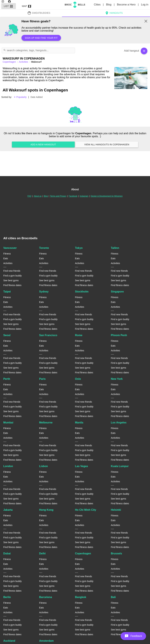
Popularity (20, 97)
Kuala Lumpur (120, 466)
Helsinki (116, 510)
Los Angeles (119, 423)
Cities (98, 5)
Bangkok (81, 597)
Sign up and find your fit (41, 38)
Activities (24, 62)
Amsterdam (46, 641)
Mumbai (8, 423)
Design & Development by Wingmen (107, 196)
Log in (145, 5)
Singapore (117, 292)
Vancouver (10, 248)
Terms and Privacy (58, 196)
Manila (79, 423)
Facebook (73, 196)
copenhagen (10, 62)
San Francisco (48, 335)
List (9, 6)
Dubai (7, 553)
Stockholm (82, 292)
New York (117, 379)
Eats (6, 258)
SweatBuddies (39, 13)
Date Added (37, 97)
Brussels (116, 553)
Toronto (44, 248)
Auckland (9, 641)
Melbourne (46, 423)
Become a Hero (127, 5)
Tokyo (79, 248)
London (8, 466)
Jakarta (8, 510)
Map (27, 6)
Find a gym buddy (12, 276)
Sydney (44, 292)
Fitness (7, 254)
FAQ (29, 196)
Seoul (7, 335)
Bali (113, 597)
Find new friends (12, 271)
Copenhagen (83, 553)
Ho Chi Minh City (86, 510)
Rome (79, 335)
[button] (133, 636)
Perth (7, 379)
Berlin (7, 597)
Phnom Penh (119, 335)
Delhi (42, 553)
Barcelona (46, 597)
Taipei (7, 292)
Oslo (78, 379)
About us (38, 196)
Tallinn (115, 248)
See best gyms (11, 280)
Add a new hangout (43, 145)
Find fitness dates (12, 285)
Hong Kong (46, 510)
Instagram (84, 196)
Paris (42, 379)
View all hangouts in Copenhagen (107, 145)
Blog (109, 5)
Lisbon (43, 466)
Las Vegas (81, 466)
